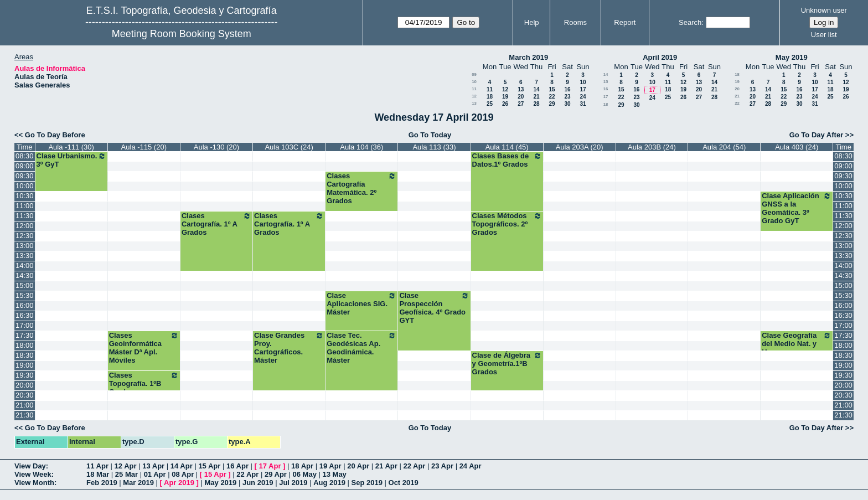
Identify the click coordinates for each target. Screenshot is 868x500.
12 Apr (126, 466)
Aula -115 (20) (144, 147)
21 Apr (386, 466)
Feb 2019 (102, 483)
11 (474, 89)
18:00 (25, 345)
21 (536, 97)
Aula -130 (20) (216, 147)
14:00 (25, 266)
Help (532, 22)
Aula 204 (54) (724, 147)
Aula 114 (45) (507, 147)
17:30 (25, 335)
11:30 (25, 216)
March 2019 (528, 57)
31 (583, 104)
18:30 (25, 355)
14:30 (25, 275)
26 (505, 104)
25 (490, 104)
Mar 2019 (138, 483)
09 (474, 74)
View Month (34, 483)
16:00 (25, 305)
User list (824, 35)
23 (567, 97)
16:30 (25, 315)
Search (690, 22)
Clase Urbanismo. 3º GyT (71, 160)
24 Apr (471, 466)
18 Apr (302, 466)
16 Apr (237, 466)
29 (552, 104)
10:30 (25, 196)
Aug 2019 (329, 483)
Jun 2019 (258, 483)
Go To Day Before (55, 135)
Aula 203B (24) (652, 147)
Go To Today (430, 135)
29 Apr (276, 474)
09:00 (25, 166)
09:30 (25, 176)
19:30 (25, 375)
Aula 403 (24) (797, 147)
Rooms (575, 22)
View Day (30, 466)
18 (490, 97)
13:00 (25, 246)
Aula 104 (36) (361, 147)
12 (505, 89)
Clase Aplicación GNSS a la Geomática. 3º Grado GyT (797, 208)
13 (521, 89)
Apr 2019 (179, 483)
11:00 (25, 206)
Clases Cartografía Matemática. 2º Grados (361, 188)
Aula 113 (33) (434, 147)
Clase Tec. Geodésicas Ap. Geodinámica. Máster (361, 348)
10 (474, 82)
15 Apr (209, 466)
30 (567, 104)
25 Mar (126, 474)
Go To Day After (817, 135)
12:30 (25, 236)
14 (536, 89)
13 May (334, 474)
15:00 (25, 285)
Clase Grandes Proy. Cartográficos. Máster (289, 348)
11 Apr (97, 466)
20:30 (25, 395)
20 (521, 97)
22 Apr (414, 466)
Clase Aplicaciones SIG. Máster (361, 304)
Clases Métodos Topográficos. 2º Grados (507, 224)
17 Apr (270, 466)
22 (552, 97)
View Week (33, 474)
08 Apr (183, 474)
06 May (305, 474)
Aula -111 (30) (71, 147)
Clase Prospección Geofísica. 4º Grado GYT (434, 308)
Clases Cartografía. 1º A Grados (216, 224)
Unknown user (824, 10)
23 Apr (442, 466)
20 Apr (358, 466)
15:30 (25, 295)
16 (567, 89)
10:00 (25, 186)
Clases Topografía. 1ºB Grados (144, 383)
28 (536, 104)
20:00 (25, 385)
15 (552, 89)
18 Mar (98, 474)
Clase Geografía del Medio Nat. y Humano (797, 344)
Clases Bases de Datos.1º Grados (507, 160)
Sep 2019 (367, 483)
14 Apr (182, 466)
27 (521, 104)
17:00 (25, 325)
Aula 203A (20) (580, 147)
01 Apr (155, 474)
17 (583, 89)
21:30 (25, 415)
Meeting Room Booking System (182, 34)
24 (583, 97)
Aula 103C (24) (289, 147)
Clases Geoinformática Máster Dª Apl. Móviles (144, 348)
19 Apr (330, 466)
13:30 (25, 256)
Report (625, 22)
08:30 (25, 156)
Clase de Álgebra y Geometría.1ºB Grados (507, 364)
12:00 (25, 226)
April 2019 (660, 57)
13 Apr (153, 466)
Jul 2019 (293, 483)
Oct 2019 (404, 483)
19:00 (25, 365)
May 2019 (792, 57)
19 (505, 97)
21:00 (25, 405)
